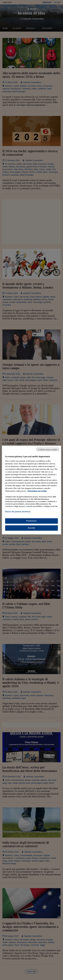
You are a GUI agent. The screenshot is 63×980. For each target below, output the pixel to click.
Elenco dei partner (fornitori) (18, 512)
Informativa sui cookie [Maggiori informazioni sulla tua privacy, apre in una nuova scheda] (37, 491)
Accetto (32, 528)
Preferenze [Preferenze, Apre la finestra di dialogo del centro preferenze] (32, 521)
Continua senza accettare (48, 449)
